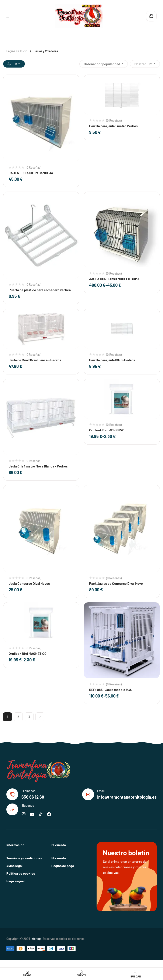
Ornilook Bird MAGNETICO (28, 653)
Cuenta (81, 975)
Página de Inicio (17, 51)
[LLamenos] (12, 794)
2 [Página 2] (18, 717)
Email (101, 791)
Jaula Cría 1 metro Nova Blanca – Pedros (38, 466)
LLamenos (28, 791)
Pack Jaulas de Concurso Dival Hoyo (116, 583)
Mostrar (140, 64)
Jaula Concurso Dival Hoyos (29, 583)
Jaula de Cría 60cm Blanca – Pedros (35, 360)
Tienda (27, 975)
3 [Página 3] (29, 717)
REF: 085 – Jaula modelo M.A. (111, 690)
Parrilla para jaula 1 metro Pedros (113, 126)
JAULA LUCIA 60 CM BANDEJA (31, 173)
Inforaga (36, 939)
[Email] (88, 794)
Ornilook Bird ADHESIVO (107, 430)
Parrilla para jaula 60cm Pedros (112, 360)
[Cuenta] (81, 972)
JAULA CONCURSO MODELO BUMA (114, 279)
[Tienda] (27, 972)
